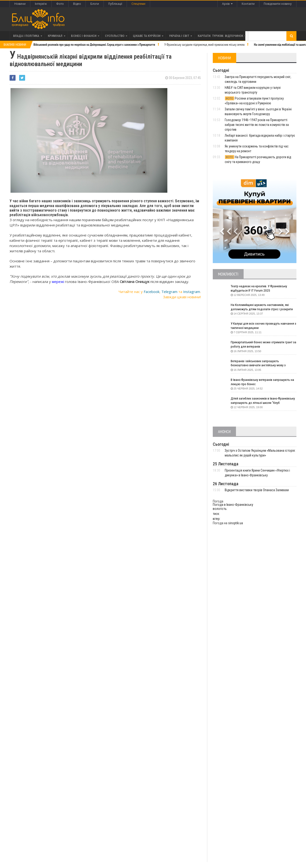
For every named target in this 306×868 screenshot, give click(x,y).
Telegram (169, 292)
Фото (60, 4)
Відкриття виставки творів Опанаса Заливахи (257, 490)
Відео (77, 4)
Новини (20, 4)
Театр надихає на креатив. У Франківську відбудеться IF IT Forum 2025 (260, 288)
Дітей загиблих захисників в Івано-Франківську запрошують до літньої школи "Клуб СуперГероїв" (261, 401)
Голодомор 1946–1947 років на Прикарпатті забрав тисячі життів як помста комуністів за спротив (257, 125)
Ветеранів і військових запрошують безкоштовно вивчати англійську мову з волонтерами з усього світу (259, 364)
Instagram (192, 292)
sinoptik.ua (235, 523)
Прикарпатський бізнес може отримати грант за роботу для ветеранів (263, 344)
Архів (227, 4)
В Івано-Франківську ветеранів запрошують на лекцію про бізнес (264, 382)
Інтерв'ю (41, 4)
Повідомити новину (278, 4)
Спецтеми (138, 4)
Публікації (115, 4)
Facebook (152, 292)
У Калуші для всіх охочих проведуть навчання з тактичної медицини (263, 326)
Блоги (95, 4)
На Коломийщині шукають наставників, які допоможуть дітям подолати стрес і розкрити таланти (263, 307)
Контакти (248, 4)
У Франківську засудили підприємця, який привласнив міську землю (205, 45)
